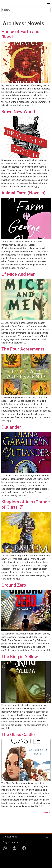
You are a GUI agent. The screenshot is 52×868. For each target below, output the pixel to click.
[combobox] (26, 10)
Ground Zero (14, 585)
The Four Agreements (23, 349)
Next (47, 812)
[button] (48, 4)
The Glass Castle (18, 735)
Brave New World (18, 112)
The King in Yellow (20, 657)
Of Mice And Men (19, 274)
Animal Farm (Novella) (23, 193)
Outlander (11, 427)
